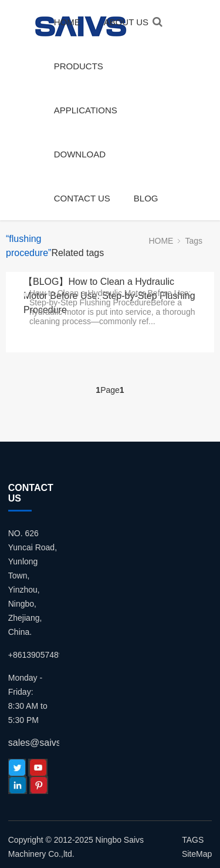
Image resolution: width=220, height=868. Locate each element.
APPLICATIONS (86, 110)
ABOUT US (126, 22)
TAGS (193, 840)
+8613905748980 (40, 655)
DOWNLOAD (80, 154)
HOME (67, 22)
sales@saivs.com (45, 743)
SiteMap (197, 854)
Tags (194, 241)
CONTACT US (82, 198)
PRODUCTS (79, 66)
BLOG (146, 198)
